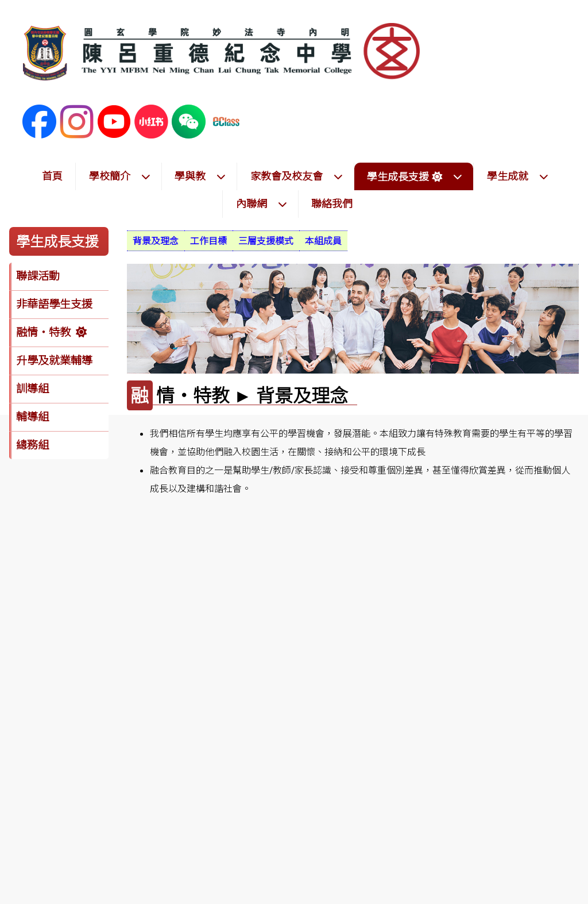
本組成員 (323, 241)
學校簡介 (120, 176)
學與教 (200, 176)
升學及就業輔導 (54, 360)
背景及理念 (156, 241)
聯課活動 (38, 276)
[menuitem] (156, 241)
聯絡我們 (332, 204)
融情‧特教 (43, 332)
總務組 (32, 445)
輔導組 (32, 417)
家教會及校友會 (297, 176)
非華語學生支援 (54, 304)
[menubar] (237, 241)
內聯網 (262, 204)
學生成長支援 (415, 177)
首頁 (52, 176)
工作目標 (208, 241)
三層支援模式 (266, 241)
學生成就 (518, 176)
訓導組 (32, 388)
